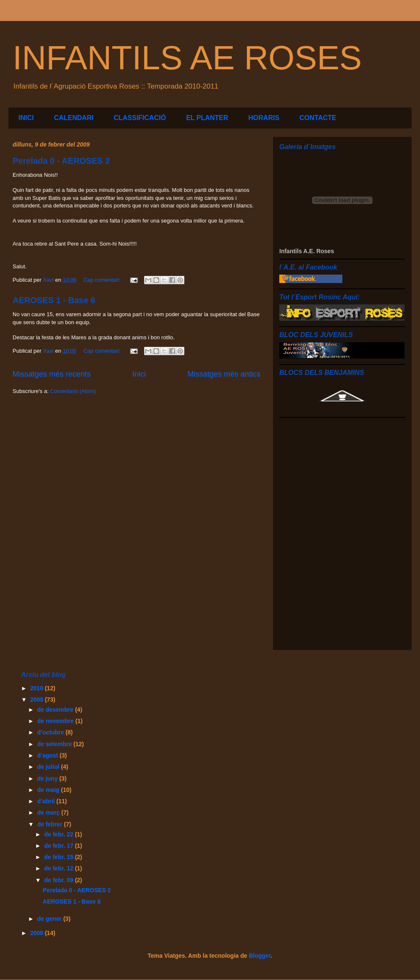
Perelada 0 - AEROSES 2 (61, 161)
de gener (50, 919)
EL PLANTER (207, 118)
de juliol (49, 767)
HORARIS (264, 118)
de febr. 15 (59, 857)
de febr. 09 (59, 880)
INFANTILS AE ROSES (187, 58)
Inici (139, 374)
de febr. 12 (59, 868)
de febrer (50, 824)
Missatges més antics (224, 374)
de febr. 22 (59, 834)
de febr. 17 (59, 846)
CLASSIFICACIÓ (140, 118)
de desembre (56, 710)
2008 (38, 933)
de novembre (56, 721)
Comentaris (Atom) (73, 391)
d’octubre (51, 732)
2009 (38, 700)
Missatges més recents (52, 374)
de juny (48, 778)
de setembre (55, 744)
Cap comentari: (102, 280)
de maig (49, 790)
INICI (26, 118)
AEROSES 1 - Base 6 (54, 300)
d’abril (47, 801)
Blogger (260, 956)
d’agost (48, 755)
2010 (38, 688)
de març (49, 812)
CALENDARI (73, 118)
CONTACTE (318, 118)
